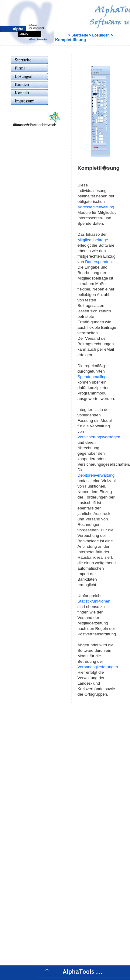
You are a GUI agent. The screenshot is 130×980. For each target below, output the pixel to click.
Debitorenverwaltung (96, 475)
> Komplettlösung (84, 37)
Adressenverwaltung (96, 207)
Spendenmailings (93, 377)
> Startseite (72, 35)
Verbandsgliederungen (98, 667)
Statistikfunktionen (94, 601)
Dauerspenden (98, 262)
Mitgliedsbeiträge (93, 240)
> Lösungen (99, 35)
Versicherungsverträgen (99, 437)
